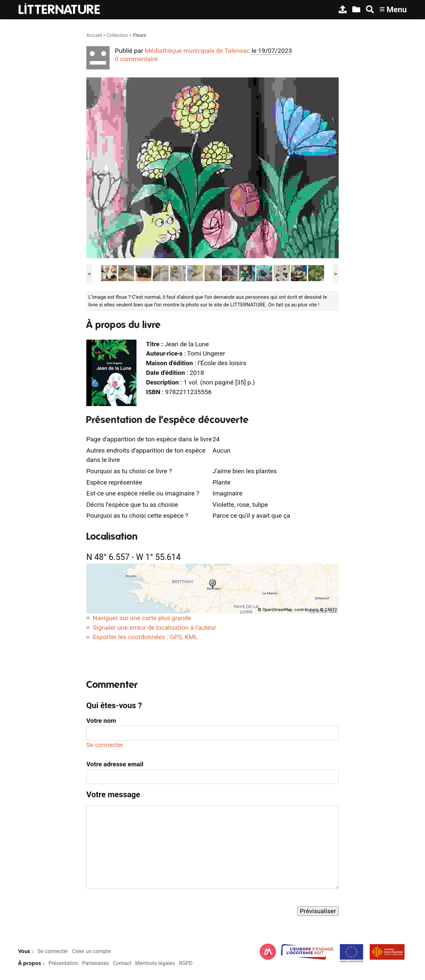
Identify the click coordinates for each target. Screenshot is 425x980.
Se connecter (105, 745)
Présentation (63, 963)
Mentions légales (155, 963)
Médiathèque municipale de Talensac (197, 51)
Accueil (94, 35)
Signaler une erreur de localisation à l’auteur (154, 628)
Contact (122, 963)
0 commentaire (136, 59)
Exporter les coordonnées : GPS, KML (145, 637)
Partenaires (95, 963)
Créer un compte (91, 951)
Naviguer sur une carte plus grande (142, 618)
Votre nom (101, 721)
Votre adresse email (115, 764)
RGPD (186, 963)
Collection (118, 35)
